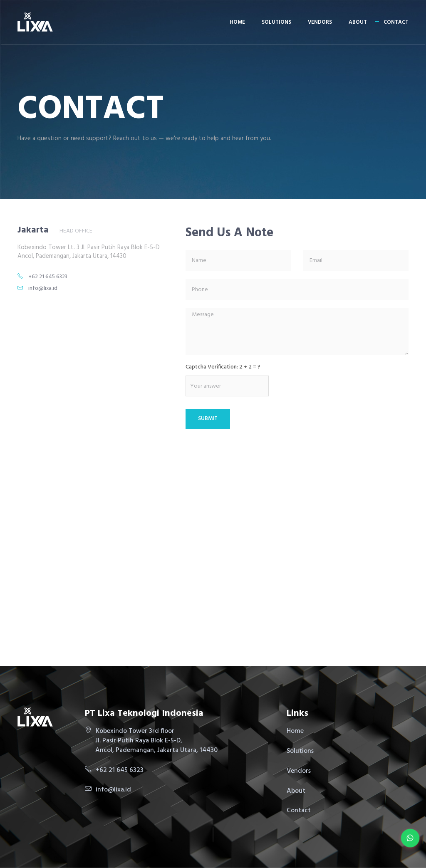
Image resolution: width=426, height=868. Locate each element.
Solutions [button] (276, 22)
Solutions (300, 751)
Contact (396, 22)
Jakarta (33, 230)
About (358, 22)
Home (237, 22)
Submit (208, 419)
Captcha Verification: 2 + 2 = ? (223, 367)
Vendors (320, 22)
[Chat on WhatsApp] (410, 838)
